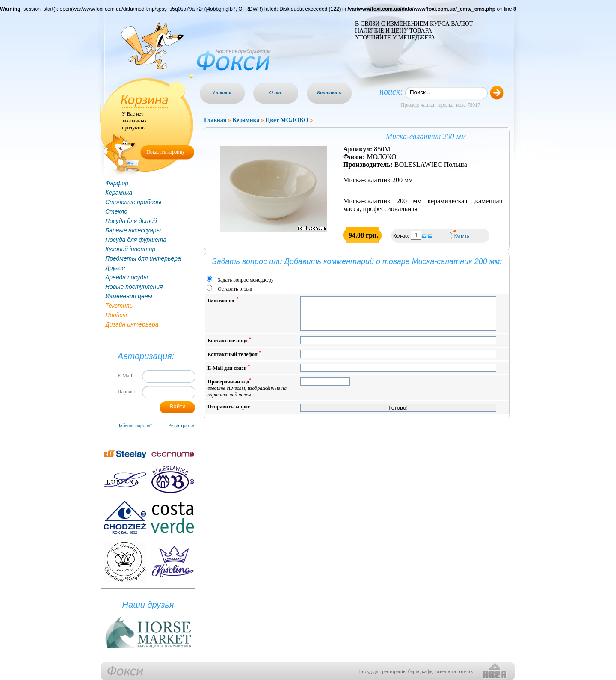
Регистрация (182, 425)
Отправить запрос (229, 413)
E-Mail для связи (229, 374)
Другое (115, 268)
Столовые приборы (133, 202)
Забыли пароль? (135, 425)
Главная (222, 92)
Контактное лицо (229, 346)
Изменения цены (129, 296)
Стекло (116, 211)
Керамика (119, 193)
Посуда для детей (131, 221)
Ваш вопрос (223, 300)
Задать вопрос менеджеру (246, 280)
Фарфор (117, 183)
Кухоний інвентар (130, 249)
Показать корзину (166, 152)
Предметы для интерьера (143, 258)
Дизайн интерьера (132, 324)
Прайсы (116, 315)
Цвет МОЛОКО (287, 120)
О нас (276, 92)
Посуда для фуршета (136, 240)
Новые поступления (134, 287)
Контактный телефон (234, 360)
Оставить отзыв (235, 289)
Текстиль (119, 306)
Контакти (329, 92)
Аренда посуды (126, 277)
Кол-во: (402, 236)
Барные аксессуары (133, 230)
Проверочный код (247, 394)
